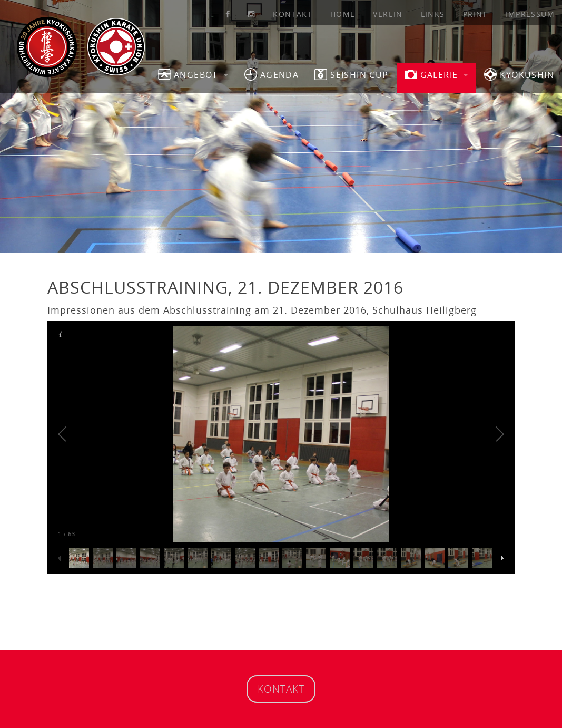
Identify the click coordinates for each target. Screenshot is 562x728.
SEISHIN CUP (351, 74)
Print (475, 14)
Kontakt (293, 14)
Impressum (530, 14)
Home (343, 14)
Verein (388, 14)
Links (433, 14)
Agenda (272, 74)
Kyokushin (519, 74)
